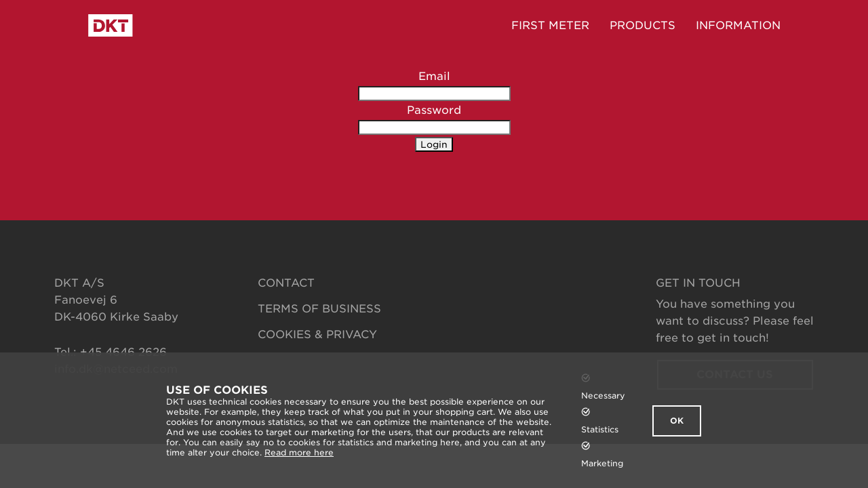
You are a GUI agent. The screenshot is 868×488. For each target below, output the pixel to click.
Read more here (299, 452)
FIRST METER (550, 25)
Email (434, 76)
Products (643, 25)
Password (434, 110)
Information (738, 25)
